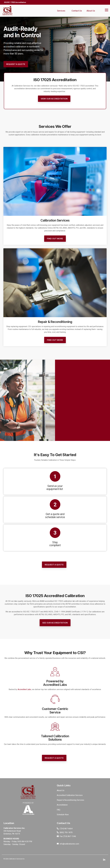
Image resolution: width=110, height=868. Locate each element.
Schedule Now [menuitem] (63, 814)
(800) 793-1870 (66, 832)
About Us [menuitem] (61, 790)
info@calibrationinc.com (69, 844)
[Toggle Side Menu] (107, 10)
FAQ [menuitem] (59, 810)
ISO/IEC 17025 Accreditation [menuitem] (15, 2)
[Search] (101, 11)
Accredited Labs (24, 689)
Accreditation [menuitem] (62, 805)
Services (62, 11)
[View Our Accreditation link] (54, 99)
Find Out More (55, 239)
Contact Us (77, 11)
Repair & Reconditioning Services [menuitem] (70, 800)
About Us (92, 11)
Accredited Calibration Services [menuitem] (70, 795)
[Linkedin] (104, 860)
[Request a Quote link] (16, 64)
